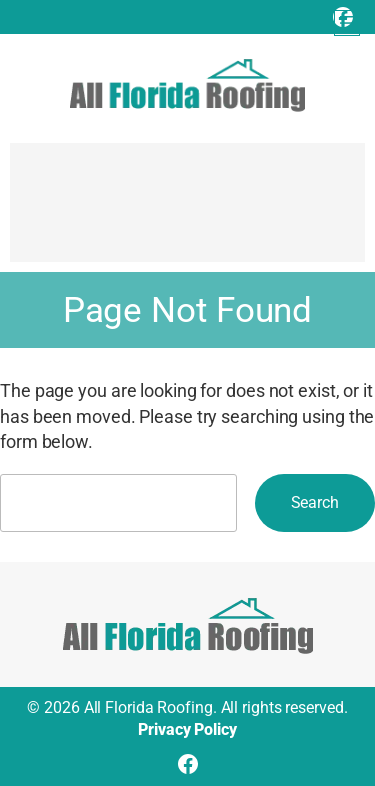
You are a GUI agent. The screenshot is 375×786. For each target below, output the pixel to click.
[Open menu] (347, 23)
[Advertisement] (187, 212)
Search (315, 502)
